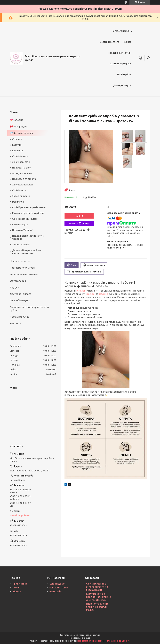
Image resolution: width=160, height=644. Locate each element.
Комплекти (18, 151)
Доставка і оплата (109, 42)
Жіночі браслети (21, 162)
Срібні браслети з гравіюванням (29, 207)
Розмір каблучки (20, 317)
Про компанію (20, 584)
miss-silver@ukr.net (20, 515)
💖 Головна (16, 120)
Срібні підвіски (20, 156)
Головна (17, 588)
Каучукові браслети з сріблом (28, 213)
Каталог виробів (121, 31)
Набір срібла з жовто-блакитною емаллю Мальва (98, 607)
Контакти (16, 323)
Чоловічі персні (20, 225)
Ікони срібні (18, 202)
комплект (81, 291)
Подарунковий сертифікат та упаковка (28, 237)
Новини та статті (20, 261)
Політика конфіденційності (117, 641)
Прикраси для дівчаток (25, 179)
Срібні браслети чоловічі (25, 219)
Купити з (79, 224)
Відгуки (14, 287)
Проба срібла (124, 74)
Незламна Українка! (23, 230)
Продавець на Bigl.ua (80, 638)
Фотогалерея (18, 281)
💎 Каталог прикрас (22, 133)
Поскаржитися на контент (90, 641)
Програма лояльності (22, 268)
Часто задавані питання (24, 274)
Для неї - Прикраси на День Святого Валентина (27, 252)
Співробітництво (20, 300)
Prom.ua (96, 635)
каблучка (103, 294)
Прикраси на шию (21, 168)
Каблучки (17, 145)
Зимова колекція (21, 245)
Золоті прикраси (21, 196)
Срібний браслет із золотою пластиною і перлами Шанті (98, 587)
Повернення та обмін (120, 53)
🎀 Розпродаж (18, 127)
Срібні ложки (19, 190)
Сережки (90, 294)
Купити (79, 216)
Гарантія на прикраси (120, 64)
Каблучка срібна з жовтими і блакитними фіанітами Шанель (99, 597)
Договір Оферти (122, 85)
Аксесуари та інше (22, 173)
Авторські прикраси (23, 185)
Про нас (127, 42)
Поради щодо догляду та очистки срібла (30, 309)
